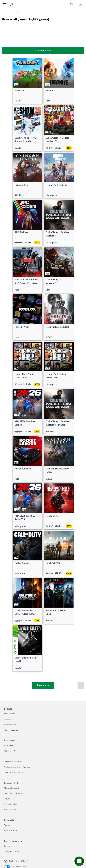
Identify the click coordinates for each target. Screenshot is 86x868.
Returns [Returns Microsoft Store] (7, 799)
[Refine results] (43, 51)
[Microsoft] (43, 3)
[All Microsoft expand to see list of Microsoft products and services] (4, 5)
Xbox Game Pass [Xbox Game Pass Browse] (11, 724)
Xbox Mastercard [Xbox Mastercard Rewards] (11, 830)
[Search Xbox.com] (12, 4)
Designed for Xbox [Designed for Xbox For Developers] (12, 851)
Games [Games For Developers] (7, 846)
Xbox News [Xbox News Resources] (9, 745)
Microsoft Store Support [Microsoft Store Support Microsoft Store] (14, 793)
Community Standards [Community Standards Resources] (13, 762)
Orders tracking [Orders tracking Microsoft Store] (10, 804)
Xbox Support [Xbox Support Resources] (9, 751)
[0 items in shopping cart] (72, 5)
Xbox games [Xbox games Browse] (9, 719)
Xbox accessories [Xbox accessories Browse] (11, 730)
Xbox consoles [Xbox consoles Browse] (10, 714)
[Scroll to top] (81, 685)
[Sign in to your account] (81, 5)
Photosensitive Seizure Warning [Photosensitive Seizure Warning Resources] (17, 767)
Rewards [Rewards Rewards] (8, 825)
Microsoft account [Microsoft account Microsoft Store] (11, 788)
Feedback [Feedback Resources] (8, 756)
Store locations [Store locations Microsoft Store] (10, 810)
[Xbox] (9, 12)
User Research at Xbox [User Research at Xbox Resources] (13, 772)
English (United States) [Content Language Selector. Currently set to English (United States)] (19, 861)
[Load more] (43, 685)
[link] (27, 81)
